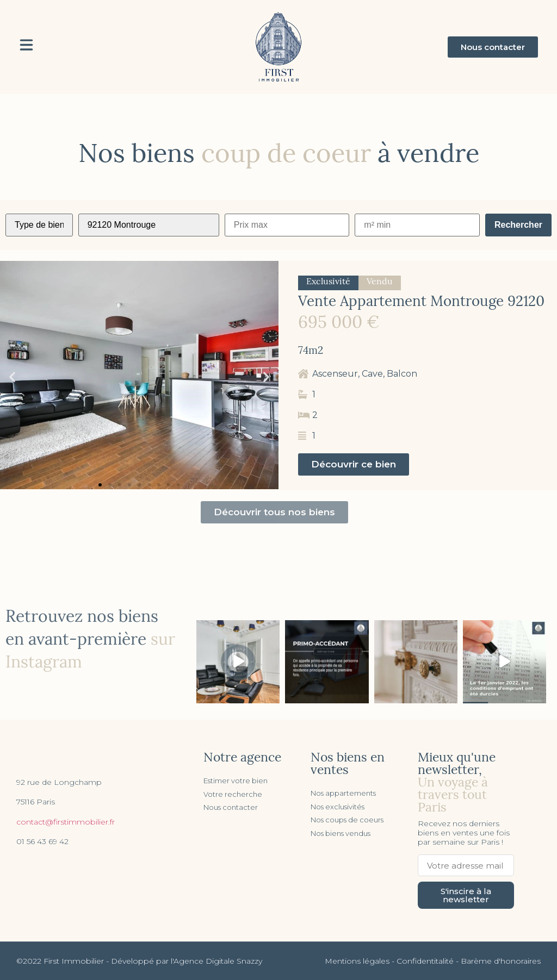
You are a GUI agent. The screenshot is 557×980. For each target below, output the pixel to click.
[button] (493, 47)
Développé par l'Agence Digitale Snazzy (187, 961)
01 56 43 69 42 (42, 841)
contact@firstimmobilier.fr (66, 822)
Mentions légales (357, 961)
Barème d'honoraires (501, 961)
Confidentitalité (425, 961)
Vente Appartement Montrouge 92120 (421, 302)
